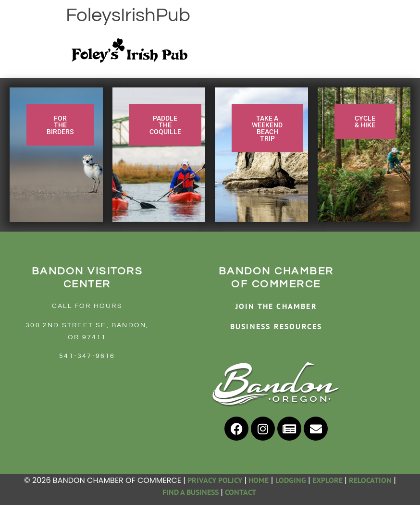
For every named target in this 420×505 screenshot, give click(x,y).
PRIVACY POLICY (215, 480)
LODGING (291, 480)
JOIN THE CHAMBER (276, 306)
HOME (259, 480)
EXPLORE (327, 480)
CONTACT (241, 492)
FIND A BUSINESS (191, 492)
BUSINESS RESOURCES (276, 326)
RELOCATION (370, 480)
